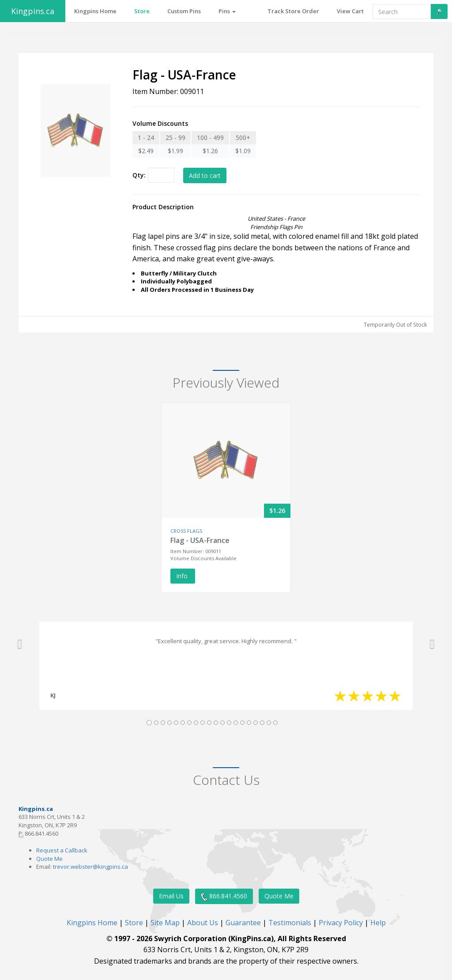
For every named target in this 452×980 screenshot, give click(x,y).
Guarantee (243, 923)
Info (183, 576)
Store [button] (142, 11)
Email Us (171, 896)
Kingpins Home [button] (95, 11)
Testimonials (290, 923)
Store (134, 923)
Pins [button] (227, 11)
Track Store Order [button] (293, 11)
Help (378, 923)
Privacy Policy (341, 923)
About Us (203, 923)
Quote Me (49, 859)
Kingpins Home (92, 923)
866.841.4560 (224, 896)
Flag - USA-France (200, 540)
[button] (20, 644)
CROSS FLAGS (186, 531)
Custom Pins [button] (184, 11)
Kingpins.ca (33, 11)
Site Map (165, 923)
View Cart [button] (350, 11)
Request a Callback (62, 850)
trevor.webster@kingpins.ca (90, 867)
